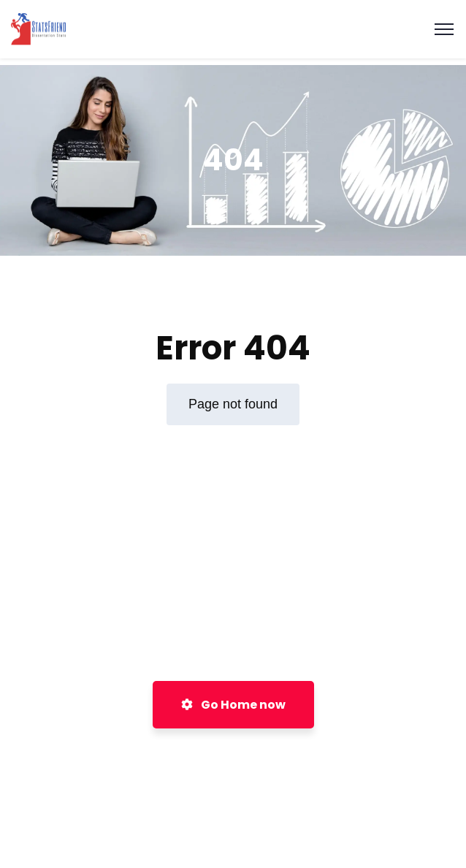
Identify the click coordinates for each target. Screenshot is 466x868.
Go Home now (233, 705)
